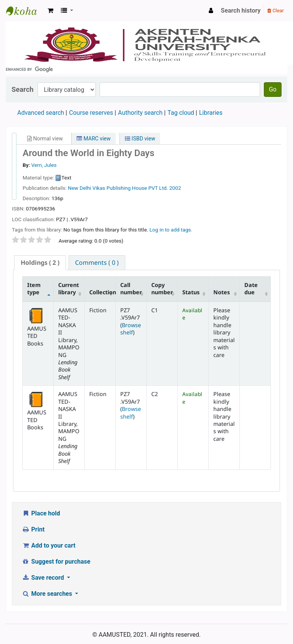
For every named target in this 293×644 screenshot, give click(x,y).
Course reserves (91, 113)
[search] (146, 69)
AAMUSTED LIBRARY (25, 11)
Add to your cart (49, 545)
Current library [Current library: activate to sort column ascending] (69, 289)
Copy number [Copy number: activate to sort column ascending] (162, 289)
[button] (50, 11)
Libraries (211, 113)
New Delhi (79, 188)
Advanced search (41, 113)
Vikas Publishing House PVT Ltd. (130, 188)
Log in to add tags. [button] (171, 230)
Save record (44, 578)
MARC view (93, 139)
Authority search (140, 113)
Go (273, 89)
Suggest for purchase (56, 562)
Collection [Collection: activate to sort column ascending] (102, 292)
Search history (241, 11)
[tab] (40, 263)
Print (33, 529)
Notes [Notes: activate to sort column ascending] (222, 292)
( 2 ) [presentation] (40, 262)
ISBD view (140, 139)
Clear (276, 11)
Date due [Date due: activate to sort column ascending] (251, 289)
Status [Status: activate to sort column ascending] (191, 292)
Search (23, 89)
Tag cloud (181, 113)
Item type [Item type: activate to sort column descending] (34, 289)
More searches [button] (48, 594)
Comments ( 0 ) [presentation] (97, 262)
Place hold (41, 513)
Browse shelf (131, 329)
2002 (175, 188)
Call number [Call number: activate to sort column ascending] (131, 289)
